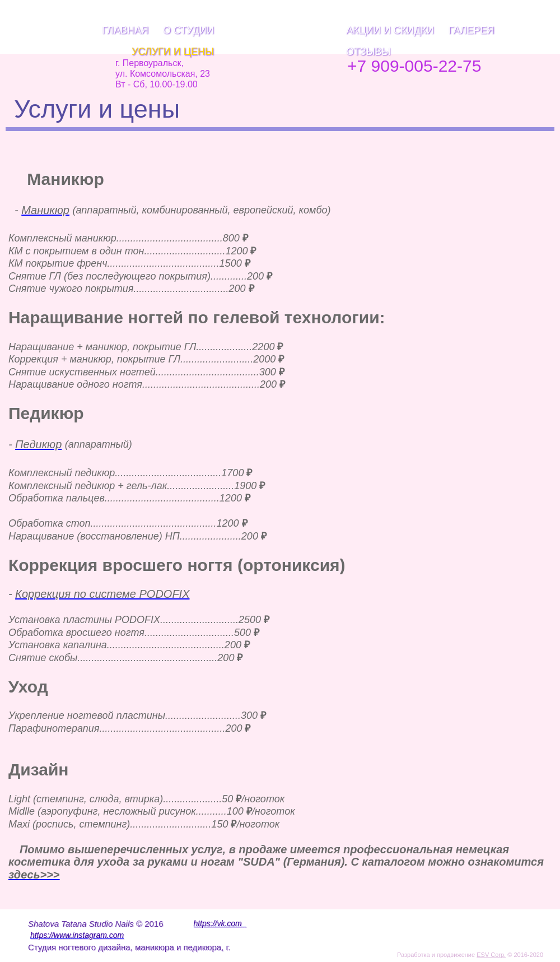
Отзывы (368, 52)
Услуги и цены (173, 52)
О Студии (188, 30)
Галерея (472, 30)
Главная (125, 30)
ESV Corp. (491, 955)
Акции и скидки (390, 30)
